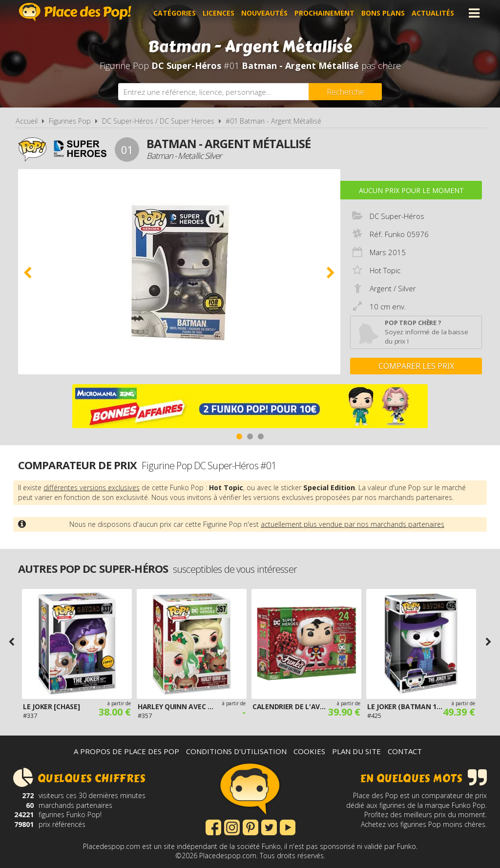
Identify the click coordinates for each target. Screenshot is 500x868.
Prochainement (324, 13)
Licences (219, 13)
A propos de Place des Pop (126, 751)
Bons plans (383, 13)
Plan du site (356, 751)
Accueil (27, 121)
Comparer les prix (416, 366)
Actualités (433, 13)
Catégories (175, 13)
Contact (405, 751)
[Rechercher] (345, 92)
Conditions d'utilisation (236, 751)
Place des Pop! (75, 12)
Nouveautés (264, 13)
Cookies (309, 751)
